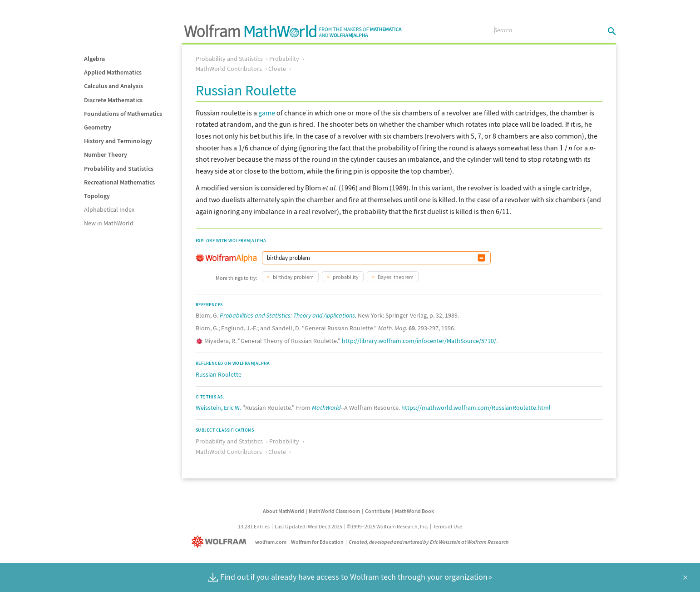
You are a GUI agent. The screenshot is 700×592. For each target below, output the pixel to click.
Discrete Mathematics (113, 100)
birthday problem (293, 277)
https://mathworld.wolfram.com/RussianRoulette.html (476, 408)
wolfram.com (271, 542)
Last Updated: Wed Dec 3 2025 (308, 526)
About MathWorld (283, 511)
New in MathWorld (109, 223)
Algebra (94, 59)
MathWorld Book (414, 511)
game (267, 113)
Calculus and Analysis (113, 86)
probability (345, 277)
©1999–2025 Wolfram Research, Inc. (387, 526)
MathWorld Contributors (229, 69)
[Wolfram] (221, 542)
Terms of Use (448, 526)
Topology (97, 196)
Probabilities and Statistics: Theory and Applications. (288, 315)
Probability (284, 59)
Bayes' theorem (395, 277)
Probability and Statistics (119, 169)
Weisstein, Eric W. (218, 408)
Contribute (378, 511)
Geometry (98, 127)
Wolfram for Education (317, 542)
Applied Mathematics (113, 72)
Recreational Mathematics (119, 182)
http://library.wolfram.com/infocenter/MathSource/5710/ (419, 341)
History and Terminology (118, 141)
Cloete (277, 69)
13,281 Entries (254, 526)
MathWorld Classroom (334, 511)
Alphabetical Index (109, 209)
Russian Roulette (219, 374)
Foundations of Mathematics (123, 114)
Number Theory (106, 154)
